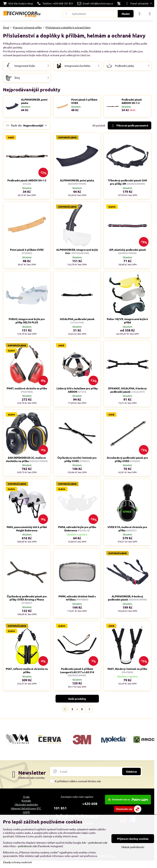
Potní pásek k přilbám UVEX (84, 101)
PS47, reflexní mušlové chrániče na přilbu (27, 670)
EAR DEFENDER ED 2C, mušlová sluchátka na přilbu (26, 459)
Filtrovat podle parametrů (129, 126)
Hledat (126, 14)
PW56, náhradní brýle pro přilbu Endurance (77, 529)
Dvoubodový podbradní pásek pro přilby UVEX (127, 459)
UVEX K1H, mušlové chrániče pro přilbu (127, 529)
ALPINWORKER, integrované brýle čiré (77, 251)
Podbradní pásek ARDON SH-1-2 (132, 101)
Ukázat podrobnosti (133, 847)
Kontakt (26, 801)
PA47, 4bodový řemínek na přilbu (127, 669)
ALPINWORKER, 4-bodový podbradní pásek (126, 598)
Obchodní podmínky (26, 804)
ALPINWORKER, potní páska (34, 101)
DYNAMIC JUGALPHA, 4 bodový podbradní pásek (127, 390)
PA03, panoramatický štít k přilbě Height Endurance (27, 529)
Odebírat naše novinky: (32, 778)
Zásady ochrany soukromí (17, 862)
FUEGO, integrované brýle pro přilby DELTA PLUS (27, 321)
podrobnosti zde (98, 842)
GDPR (26, 812)
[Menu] (150, 14)
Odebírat (131, 771)
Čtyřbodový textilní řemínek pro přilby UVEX (77, 459)
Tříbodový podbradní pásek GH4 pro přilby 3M (127, 182)
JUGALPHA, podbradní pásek (77, 319)
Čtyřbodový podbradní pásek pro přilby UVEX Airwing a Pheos (27, 598)
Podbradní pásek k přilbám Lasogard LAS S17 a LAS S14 (77, 670)
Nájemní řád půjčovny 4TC (26, 808)
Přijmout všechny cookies (133, 839)
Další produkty (77, 699)
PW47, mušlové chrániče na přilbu (27, 388)
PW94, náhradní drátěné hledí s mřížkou (77, 598)
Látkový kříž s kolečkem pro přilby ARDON (77, 390)
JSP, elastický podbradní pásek (127, 250)
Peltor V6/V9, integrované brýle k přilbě (127, 321)
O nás (26, 797)
